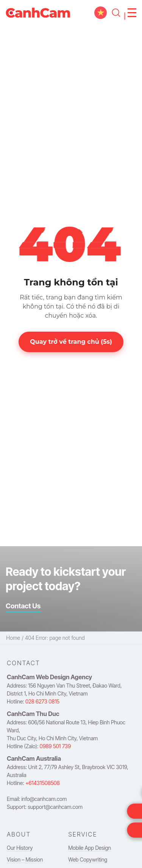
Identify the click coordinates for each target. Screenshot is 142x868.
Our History (20, 848)
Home (13, 638)
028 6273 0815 (42, 701)
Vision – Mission (25, 859)
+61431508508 (43, 783)
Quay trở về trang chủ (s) (71, 342)
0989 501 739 (55, 746)
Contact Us (23, 606)
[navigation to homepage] (38, 13)
